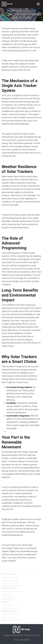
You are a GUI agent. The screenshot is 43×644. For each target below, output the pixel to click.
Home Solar (6, 594)
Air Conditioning (8, 574)
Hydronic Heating (9, 611)
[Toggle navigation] (38, 4)
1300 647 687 (24, 640)
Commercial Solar (9, 597)
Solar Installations (9, 588)
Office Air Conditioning (10, 583)
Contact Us (29, 635)
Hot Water (6, 602)
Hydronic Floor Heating (10, 620)
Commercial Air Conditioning (12, 586)
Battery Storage (8, 599)
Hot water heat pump (10, 608)
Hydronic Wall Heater (10, 617)
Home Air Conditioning (10, 581)
